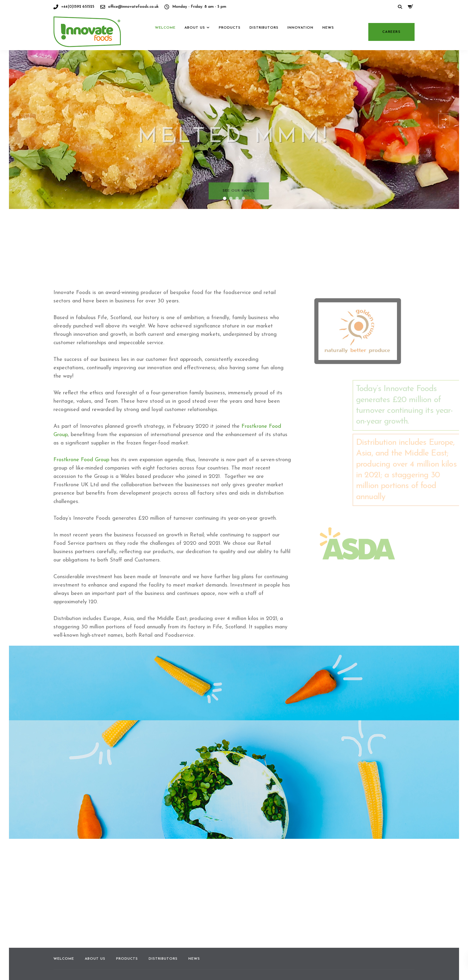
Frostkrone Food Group (81, 460)
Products (230, 41)
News (328, 41)
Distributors (264, 41)
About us (195, 41)
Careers (392, 45)
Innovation (300, 41)
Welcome (165, 41)
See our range (239, 191)
